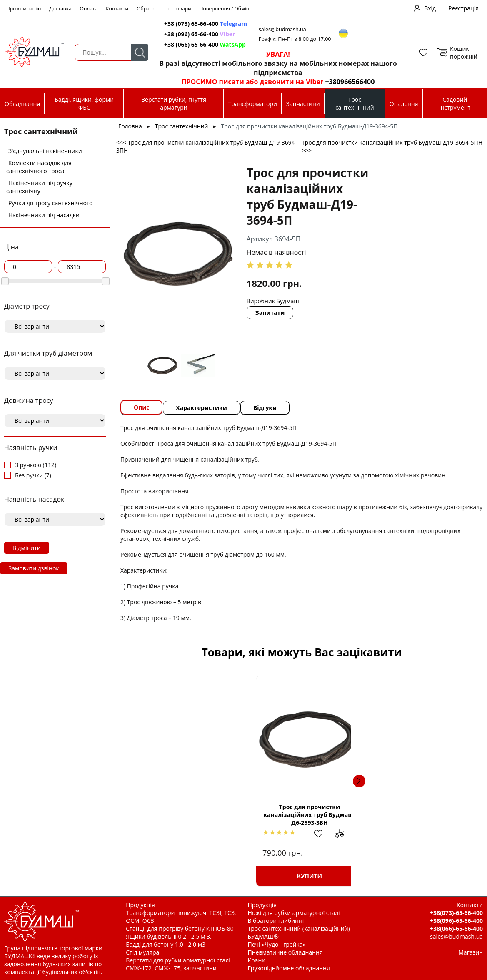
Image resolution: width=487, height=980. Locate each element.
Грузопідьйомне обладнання (289, 968)
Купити (190, 876)
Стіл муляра (142, 952)
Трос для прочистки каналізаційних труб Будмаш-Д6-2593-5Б (302, 815)
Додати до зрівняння (224, 834)
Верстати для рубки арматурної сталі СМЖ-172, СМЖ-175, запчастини (178, 964)
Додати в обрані (203, 834)
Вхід (430, 8)
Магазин (471, 952)
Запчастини (303, 104)
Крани (257, 960)
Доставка (60, 9)
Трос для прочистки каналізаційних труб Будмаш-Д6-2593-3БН (191, 815)
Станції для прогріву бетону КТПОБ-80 (180, 928)
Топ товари (177, 9)
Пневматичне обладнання (285, 952)
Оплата (89, 9)
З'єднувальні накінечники (45, 151)
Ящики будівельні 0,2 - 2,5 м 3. (169, 936)
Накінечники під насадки (44, 215)
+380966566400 (348, 82)
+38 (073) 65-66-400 (206, 24)
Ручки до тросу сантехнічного (51, 203)
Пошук (139, 52)
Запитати (270, 313)
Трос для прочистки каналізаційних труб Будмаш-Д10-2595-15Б (413, 815)
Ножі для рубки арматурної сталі (294, 913)
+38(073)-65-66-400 (456, 913)
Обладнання (22, 104)
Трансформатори (253, 104)
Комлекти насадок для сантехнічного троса (39, 167)
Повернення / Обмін (225, 9)
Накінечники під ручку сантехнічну (39, 187)
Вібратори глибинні (276, 921)
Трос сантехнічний (355, 103)
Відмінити (27, 548)
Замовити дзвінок (34, 568)
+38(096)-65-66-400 (456, 921)
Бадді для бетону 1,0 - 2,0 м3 (166, 944)
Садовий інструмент (455, 103)
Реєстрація (463, 8)
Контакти (117, 9)
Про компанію (24, 9)
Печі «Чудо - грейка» (277, 944)
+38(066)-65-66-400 (456, 928)
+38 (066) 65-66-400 (205, 44)
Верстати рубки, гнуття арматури (174, 103)
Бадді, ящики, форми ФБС (84, 103)
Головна (130, 126)
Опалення (404, 104)
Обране (146, 9)
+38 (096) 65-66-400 (200, 34)
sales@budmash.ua (284, 29)
